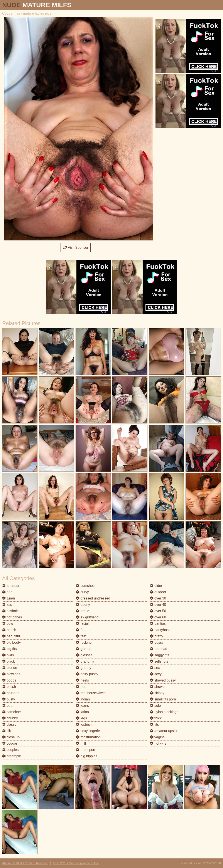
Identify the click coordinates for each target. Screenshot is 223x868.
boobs (9, 680)
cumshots (86, 586)
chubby (10, 718)
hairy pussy (87, 674)
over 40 (158, 605)
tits (155, 724)
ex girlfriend (87, 617)
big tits (9, 649)
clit (7, 731)
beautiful (11, 636)
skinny (157, 693)
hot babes (12, 617)
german (84, 649)
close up (11, 737)
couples (10, 750)
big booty (11, 642)
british (9, 687)
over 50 (158, 611)
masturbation (88, 737)
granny (84, 668)
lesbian (84, 724)
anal (8, 592)
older (156, 586)
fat (80, 630)
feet (81, 636)
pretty (157, 636)
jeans (82, 706)
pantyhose (160, 630)
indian (83, 699)
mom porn (86, 750)
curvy (82, 592)
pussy (157, 642)
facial (82, 624)
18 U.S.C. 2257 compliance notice (76, 863)
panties (158, 624)
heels (82, 680)
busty (9, 699)
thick (156, 718)
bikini (8, 655)
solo (155, 706)
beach (9, 630)
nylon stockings (164, 712)
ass (7, 605)
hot (81, 687)
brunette (11, 693)
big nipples (87, 756)
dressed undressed (93, 598)
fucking (84, 642)
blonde (10, 668)
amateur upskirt (164, 731)
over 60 (158, 617)
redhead (159, 649)
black (8, 661)
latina (82, 712)
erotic (83, 611)
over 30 (158, 598)
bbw (8, 624)
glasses (84, 655)
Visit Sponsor (76, 248)
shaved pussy (163, 680)
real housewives (91, 693)
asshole (10, 611)
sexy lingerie (88, 731)
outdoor (158, 592)
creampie (12, 756)
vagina (157, 737)
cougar (10, 743)
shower (158, 687)
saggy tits (160, 655)
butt (7, 706)
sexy (156, 674)
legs (81, 718)
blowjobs (11, 674)
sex (155, 668)
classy (9, 724)
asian (9, 598)
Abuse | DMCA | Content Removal (25, 863)
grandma (85, 661)
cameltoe (11, 712)
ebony (83, 605)
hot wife (158, 743)
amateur (11, 586)
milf (81, 743)
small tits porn (163, 699)
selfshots (159, 661)
